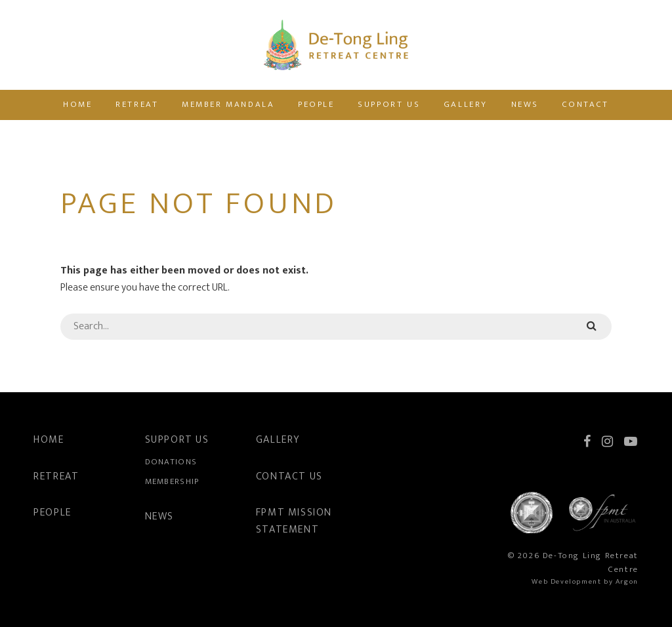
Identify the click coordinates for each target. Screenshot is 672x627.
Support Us (389, 104)
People (316, 104)
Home (77, 104)
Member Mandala (228, 104)
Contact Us (289, 476)
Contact (586, 104)
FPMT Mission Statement (294, 521)
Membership (172, 481)
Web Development (566, 582)
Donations (171, 462)
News (525, 104)
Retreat (137, 104)
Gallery (466, 104)
